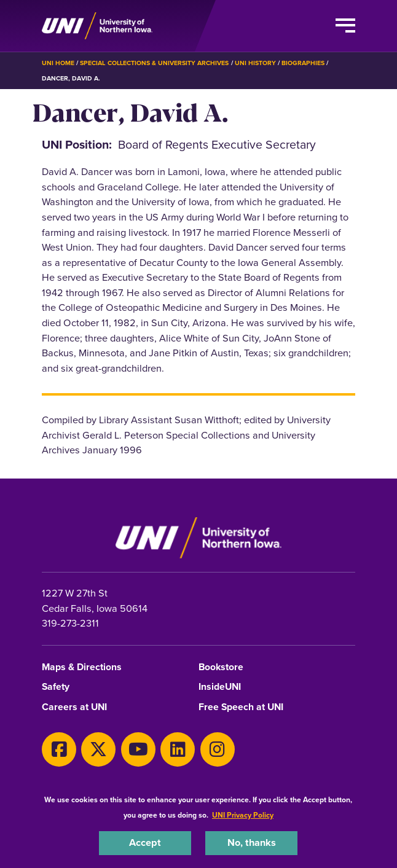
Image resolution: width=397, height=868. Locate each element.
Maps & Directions (82, 667)
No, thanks (252, 843)
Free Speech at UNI (241, 707)
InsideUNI (220, 687)
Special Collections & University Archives (154, 63)
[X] (98, 749)
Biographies (303, 63)
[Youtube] (138, 749)
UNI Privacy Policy (243, 815)
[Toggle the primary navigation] (345, 26)
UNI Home (58, 63)
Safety (56, 687)
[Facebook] (59, 749)
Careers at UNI (74, 707)
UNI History (255, 63)
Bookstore (221, 667)
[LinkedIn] (178, 749)
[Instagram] (218, 749)
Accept (145, 843)
